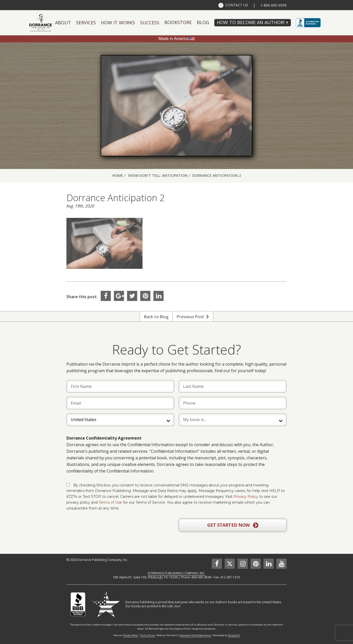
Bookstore (178, 22)
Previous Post (193, 317)
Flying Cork (234, 635)
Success (150, 23)
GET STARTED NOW (233, 525)
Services (86, 23)
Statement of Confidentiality (195, 635)
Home (118, 175)
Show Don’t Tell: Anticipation (158, 175)
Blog (203, 22)
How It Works (118, 23)
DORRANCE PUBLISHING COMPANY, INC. (177, 573)
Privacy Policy (246, 497)
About (63, 23)
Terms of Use (110, 502)
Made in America (174, 39)
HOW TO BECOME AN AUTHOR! (251, 22)
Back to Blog (156, 317)
